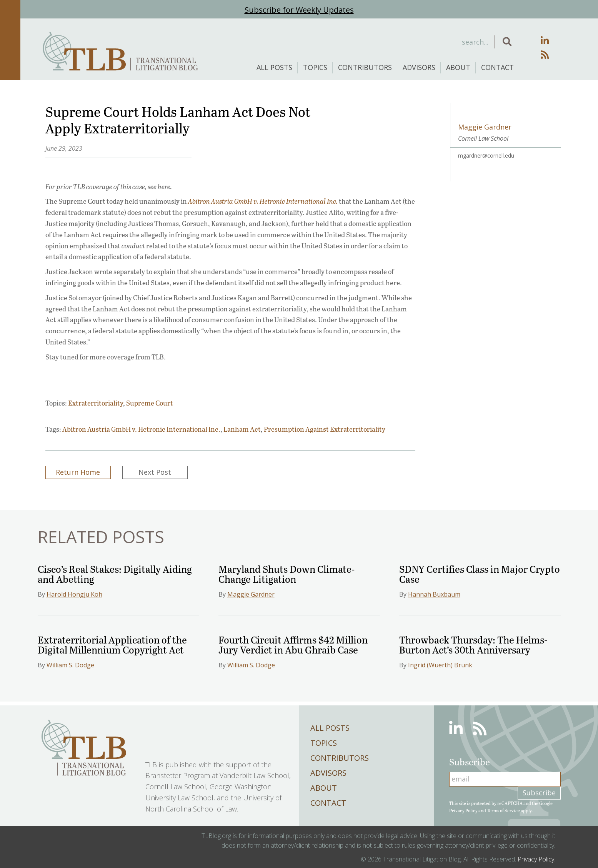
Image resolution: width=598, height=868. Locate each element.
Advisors (419, 67)
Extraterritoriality (96, 403)
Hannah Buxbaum (434, 594)
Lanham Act (242, 429)
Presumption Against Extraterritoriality (325, 429)
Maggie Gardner (251, 594)
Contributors (365, 67)
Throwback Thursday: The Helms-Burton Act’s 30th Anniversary (473, 644)
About (458, 67)
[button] (507, 42)
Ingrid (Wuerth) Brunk (440, 665)
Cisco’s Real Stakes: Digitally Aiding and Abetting (115, 574)
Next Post (155, 472)
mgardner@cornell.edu (486, 155)
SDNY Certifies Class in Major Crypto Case (480, 574)
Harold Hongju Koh (74, 594)
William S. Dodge (70, 665)
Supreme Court (150, 403)
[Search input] (432, 42)
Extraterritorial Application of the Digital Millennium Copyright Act (112, 644)
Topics (315, 67)
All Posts (274, 67)
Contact (497, 67)
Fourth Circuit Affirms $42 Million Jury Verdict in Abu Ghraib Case (293, 644)
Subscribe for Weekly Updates (299, 10)
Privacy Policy (463, 810)
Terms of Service (503, 810)
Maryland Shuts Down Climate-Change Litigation (287, 574)
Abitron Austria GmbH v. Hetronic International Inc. (141, 429)
